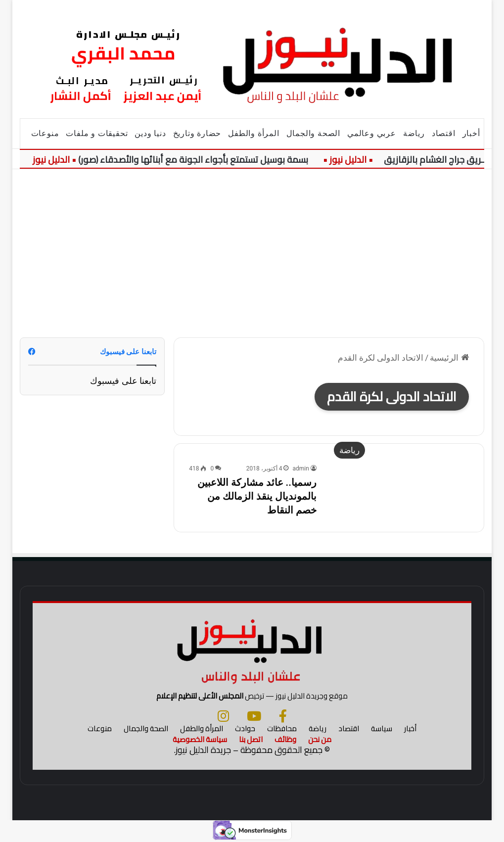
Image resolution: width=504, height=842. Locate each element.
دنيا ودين (150, 133)
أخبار (471, 133)
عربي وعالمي (372, 133)
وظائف (285, 739)
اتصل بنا (251, 739)
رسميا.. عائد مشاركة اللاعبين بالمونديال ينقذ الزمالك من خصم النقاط (257, 496)
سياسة (382, 728)
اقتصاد (444, 133)
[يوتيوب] (254, 716)
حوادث (245, 728)
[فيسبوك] (283, 716)
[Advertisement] (252, 253)
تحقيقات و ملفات (97, 133)
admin (300, 468)
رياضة (414, 133)
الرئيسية (449, 358)
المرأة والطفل (253, 133)
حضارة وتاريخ (197, 133)
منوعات (45, 133)
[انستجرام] (223, 716)
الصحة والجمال (313, 133)
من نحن (320, 739)
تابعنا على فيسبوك (123, 381)
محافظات (282, 728)
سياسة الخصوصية (200, 739)
